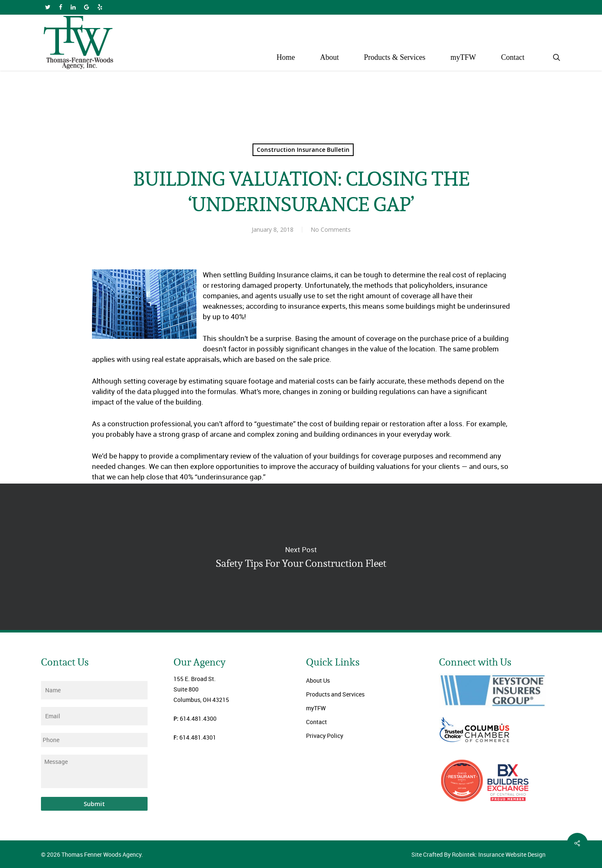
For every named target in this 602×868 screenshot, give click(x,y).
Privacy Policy (325, 736)
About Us (318, 680)
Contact (316, 722)
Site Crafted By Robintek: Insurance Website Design (478, 854)
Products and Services (335, 694)
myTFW (316, 708)
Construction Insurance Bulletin (303, 150)
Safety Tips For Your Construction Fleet (301, 557)
